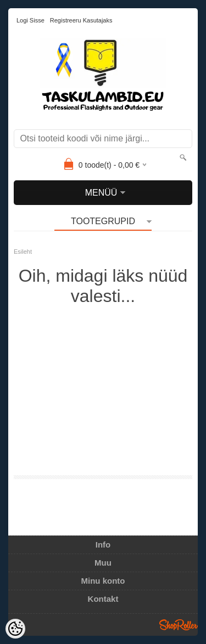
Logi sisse (30, 20)
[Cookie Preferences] (15, 629)
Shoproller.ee (179, 625)
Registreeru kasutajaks (81, 20)
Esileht (23, 252)
